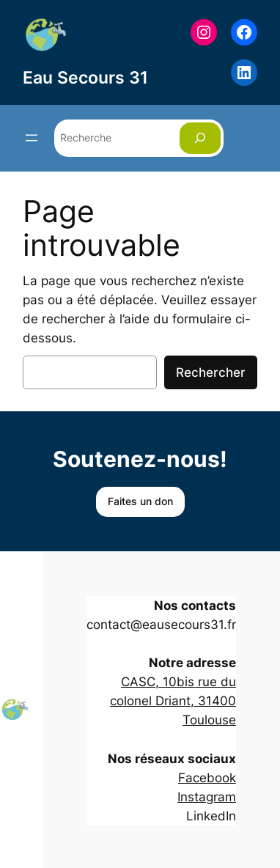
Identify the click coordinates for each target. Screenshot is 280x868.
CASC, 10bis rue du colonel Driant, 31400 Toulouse (173, 701)
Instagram (207, 797)
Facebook (207, 778)
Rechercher (211, 372)
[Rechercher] (200, 138)
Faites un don (140, 501)
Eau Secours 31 (85, 77)
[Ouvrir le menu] (32, 138)
